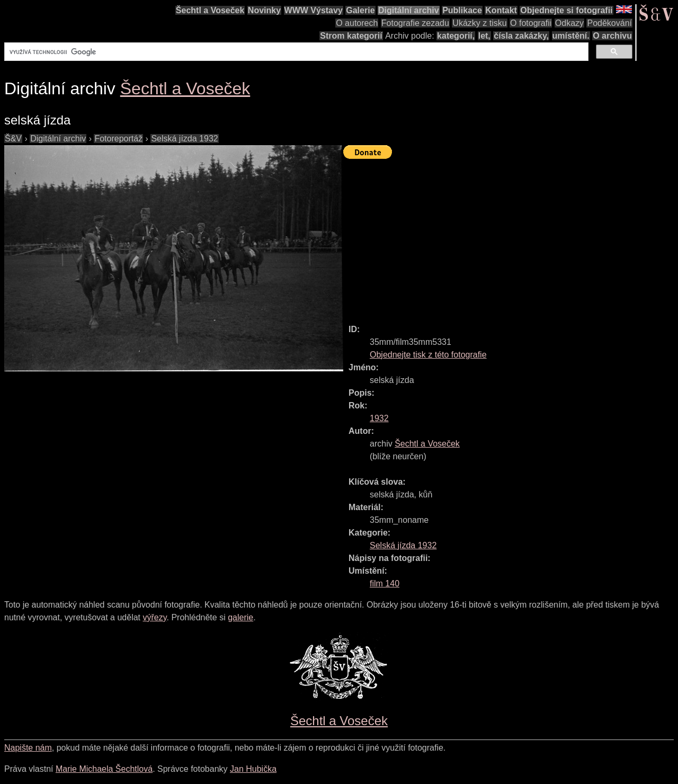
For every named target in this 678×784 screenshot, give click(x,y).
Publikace (462, 10)
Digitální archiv (409, 10)
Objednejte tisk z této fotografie (428, 355)
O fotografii (531, 23)
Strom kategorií (351, 36)
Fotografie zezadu (415, 23)
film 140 (385, 583)
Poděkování (609, 23)
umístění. (571, 36)
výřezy (154, 617)
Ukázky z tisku (479, 23)
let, (484, 36)
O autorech (357, 23)
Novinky (264, 10)
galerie (240, 617)
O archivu (612, 36)
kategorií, (456, 36)
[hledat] (295, 52)
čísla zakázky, (521, 36)
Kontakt (501, 10)
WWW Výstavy (314, 10)
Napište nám (28, 748)
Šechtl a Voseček (210, 10)
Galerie (360, 10)
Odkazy (569, 23)
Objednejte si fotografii (566, 10)
